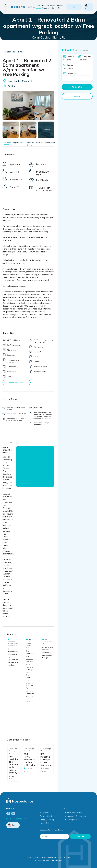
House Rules (45, 823)
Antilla (9, 86)
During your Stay (47, 820)
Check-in (71, 57)
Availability (37, 142)
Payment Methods (48, 816)
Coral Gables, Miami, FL (17, 81)
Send (79, 836)
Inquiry (77, 96)
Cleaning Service (72, 820)
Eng (87, 7)
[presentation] (59, 847)
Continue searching (13, 52)
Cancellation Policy (73, 813)
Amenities (23, 142)
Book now (77, 87)
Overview (6, 142)
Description (15, 142)
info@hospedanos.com (16, 819)
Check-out (87, 57)
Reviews (52, 142)
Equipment (44, 813)
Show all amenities (17, 382)
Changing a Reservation (76, 816)
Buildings (31, 7)
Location (45, 142)
